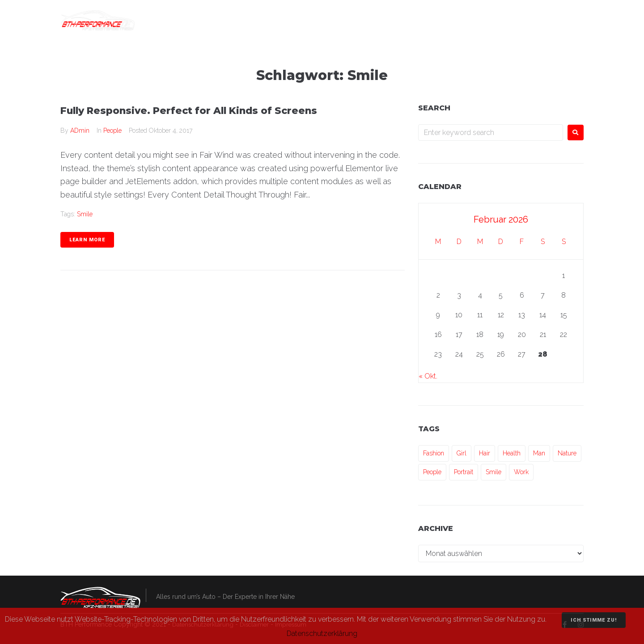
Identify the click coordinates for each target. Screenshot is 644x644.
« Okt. (428, 376)
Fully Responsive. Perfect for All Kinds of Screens (203, 110)
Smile (85, 214)
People (112, 130)
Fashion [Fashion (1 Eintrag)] (434, 453)
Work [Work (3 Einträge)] (521, 472)
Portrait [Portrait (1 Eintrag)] (464, 472)
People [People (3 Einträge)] (432, 472)
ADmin (80, 130)
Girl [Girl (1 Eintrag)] (462, 453)
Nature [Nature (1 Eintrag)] (567, 453)
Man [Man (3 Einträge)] (539, 453)
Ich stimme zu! (594, 620)
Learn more (87, 240)
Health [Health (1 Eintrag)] (512, 453)
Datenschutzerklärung (322, 633)
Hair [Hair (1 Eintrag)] (485, 453)
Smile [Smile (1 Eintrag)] (494, 472)
